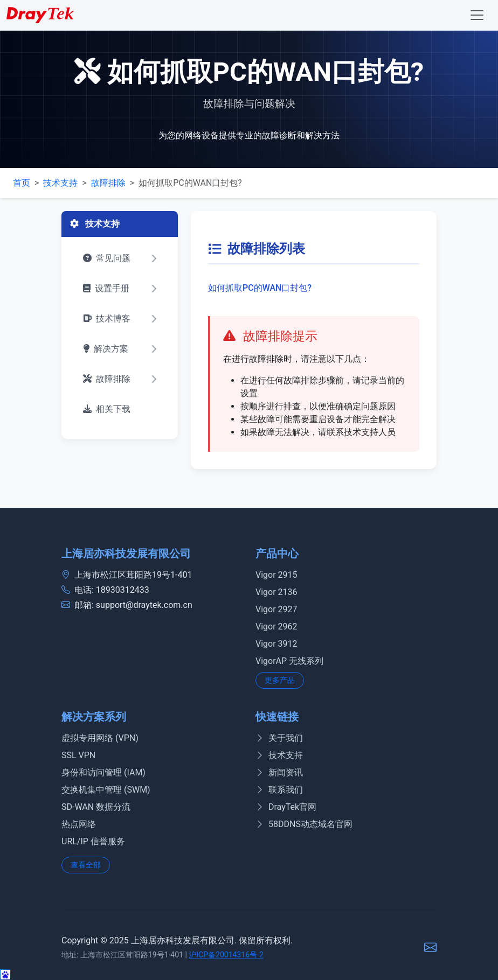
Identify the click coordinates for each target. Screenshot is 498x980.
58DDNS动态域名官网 (304, 824)
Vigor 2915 (276, 575)
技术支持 (60, 183)
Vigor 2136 (276, 592)
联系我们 (279, 790)
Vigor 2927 (276, 609)
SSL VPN (78, 755)
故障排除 (108, 183)
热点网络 (79, 824)
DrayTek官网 (286, 807)
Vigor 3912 (276, 644)
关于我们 (279, 738)
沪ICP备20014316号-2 (226, 955)
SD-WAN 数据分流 (96, 807)
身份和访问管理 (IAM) (103, 772)
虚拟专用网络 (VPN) (100, 738)
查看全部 (86, 865)
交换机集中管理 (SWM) (106, 790)
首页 (22, 183)
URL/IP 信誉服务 (93, 841)
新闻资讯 (279, 772)
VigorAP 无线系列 (289, 661)
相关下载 (107, 409)
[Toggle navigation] (477, 15)
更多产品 (280, 680)
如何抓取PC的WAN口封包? (260, 288)
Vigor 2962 (276, 626)
